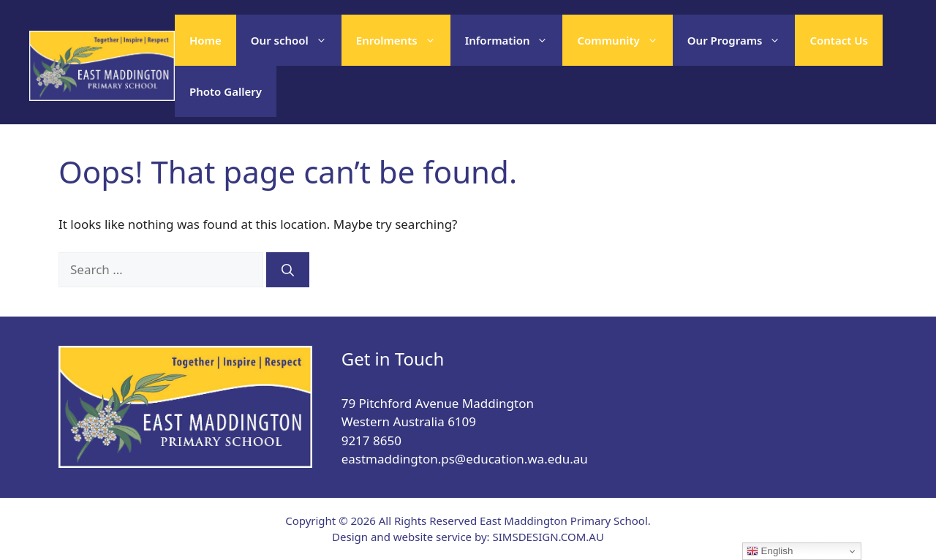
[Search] (288, 270)
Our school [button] (296, 40)
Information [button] (514, 40)
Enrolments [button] (403, 40)
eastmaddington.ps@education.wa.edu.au (465, 459)
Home (205, 40)
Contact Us (838, 40)
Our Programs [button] (741, 40)
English (770, 551)
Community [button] (624, 40)
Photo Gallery (226, 91)
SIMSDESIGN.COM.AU (548, 537)
